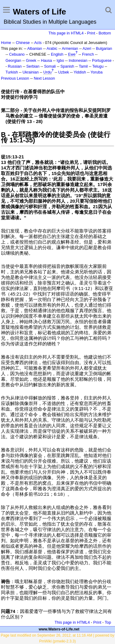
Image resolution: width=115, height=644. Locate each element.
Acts (38, 43)
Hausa (46, 61)
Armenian (70, 49)
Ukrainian (31, 72)
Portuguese (102, 61)
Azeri (87, 49)
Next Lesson (44, 78)
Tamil (83, 66)
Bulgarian (104, 49)
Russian (15, 66)
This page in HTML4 (66, 33)
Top (108, 622)
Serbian (33, 66)
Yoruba (96, 72)
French (88, 54)
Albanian (35, 49)
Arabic (52, 49)
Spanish (67, 66)
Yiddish (80, 72)
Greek (31, 61)
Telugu (98, 66)
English (57, 54)
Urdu (47, 72)
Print (91, 33)
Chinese (23, 43)
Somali (50, 66)
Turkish (12, 72)
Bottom (105, 33)
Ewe (72, 54)
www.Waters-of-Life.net (59, 629)
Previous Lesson (15, 78)
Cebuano (17, 54)
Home (6, 43)
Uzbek (64, 72)
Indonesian (78, 61)
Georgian (13, 61)
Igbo (60, 61)
